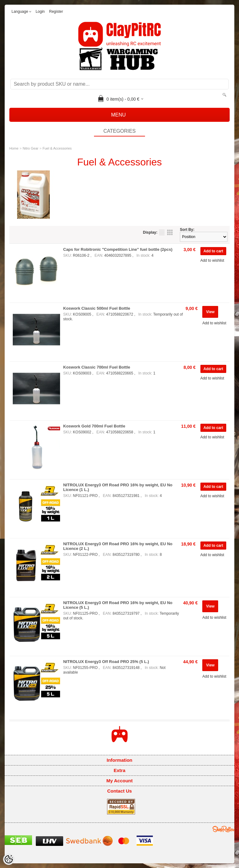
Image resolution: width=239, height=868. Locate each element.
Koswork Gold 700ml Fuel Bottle (94, 426)
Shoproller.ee (223, 829)
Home (14, 148)
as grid (170, 232)
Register (56, 12)
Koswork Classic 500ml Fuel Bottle (97, 308)
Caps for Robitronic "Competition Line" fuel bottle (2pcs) (118, 249)
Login (40, 12)
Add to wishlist (212, 260)
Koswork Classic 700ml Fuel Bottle (97, 367)
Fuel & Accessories (57, 148)
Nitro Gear (31, 148)
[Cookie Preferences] (9, 859)
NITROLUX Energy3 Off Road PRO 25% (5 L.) (106, 662)
